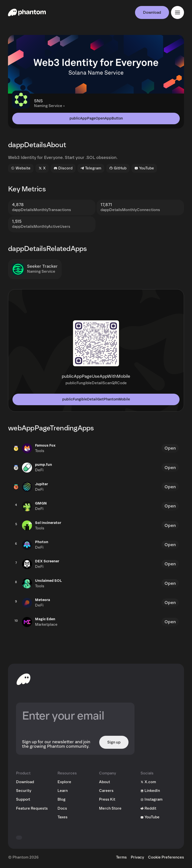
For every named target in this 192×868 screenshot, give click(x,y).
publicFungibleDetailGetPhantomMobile (96, 399)
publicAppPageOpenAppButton (96, 118)
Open (170, 448)
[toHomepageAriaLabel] (23, 679)
